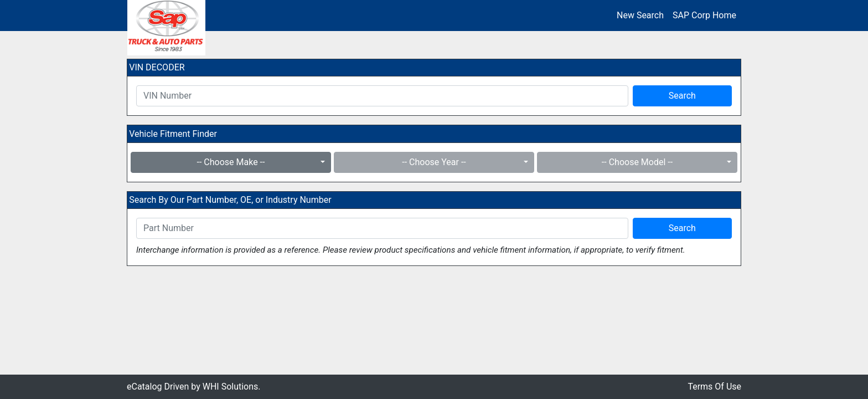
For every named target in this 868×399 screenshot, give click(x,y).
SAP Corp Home (704, 15)
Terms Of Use (714, 387)
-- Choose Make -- (231, 162)
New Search (640, 15)
